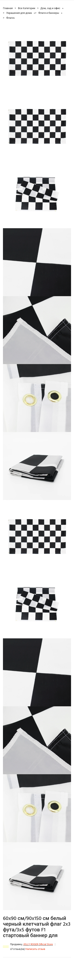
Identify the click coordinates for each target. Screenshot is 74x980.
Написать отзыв (35, 949)
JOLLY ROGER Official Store (38, 944)
